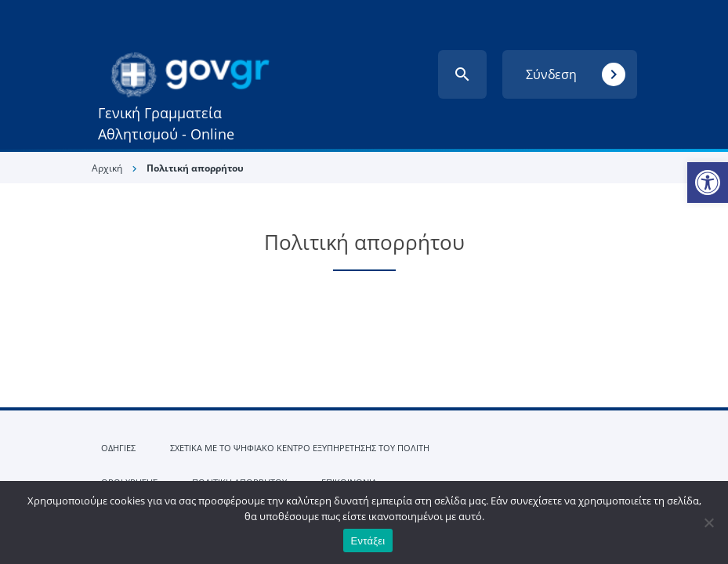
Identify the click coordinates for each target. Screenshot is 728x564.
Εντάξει (368, 541)
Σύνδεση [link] (576, 74)
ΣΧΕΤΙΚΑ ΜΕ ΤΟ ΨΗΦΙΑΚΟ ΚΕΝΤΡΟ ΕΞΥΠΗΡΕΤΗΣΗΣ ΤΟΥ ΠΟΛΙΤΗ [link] (300, 448)
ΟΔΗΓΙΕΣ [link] (118, 448)
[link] (708, 183)
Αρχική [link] (107, 168)
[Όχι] (708, 522)
